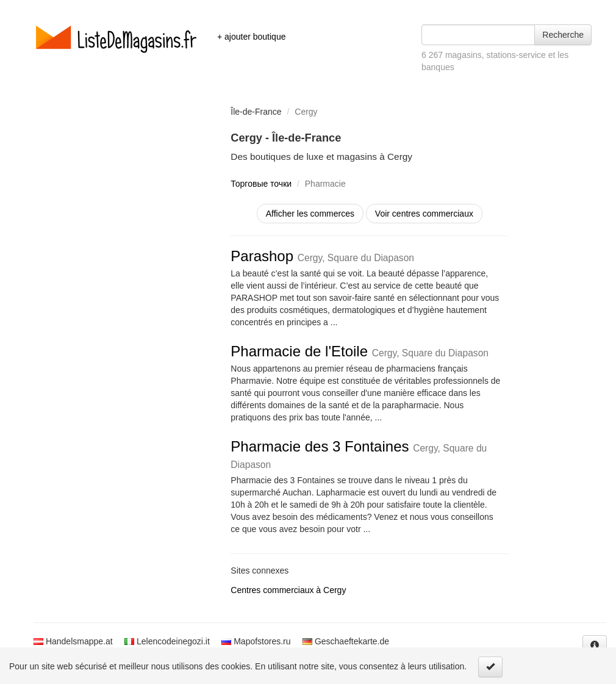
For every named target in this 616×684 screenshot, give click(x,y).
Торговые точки (261, 184)
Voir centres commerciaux (424, 214)
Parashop (322, 256)
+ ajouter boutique (251, 37)
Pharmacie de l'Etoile (360, 351)
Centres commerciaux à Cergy (288, 590)
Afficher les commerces (310, 214)
